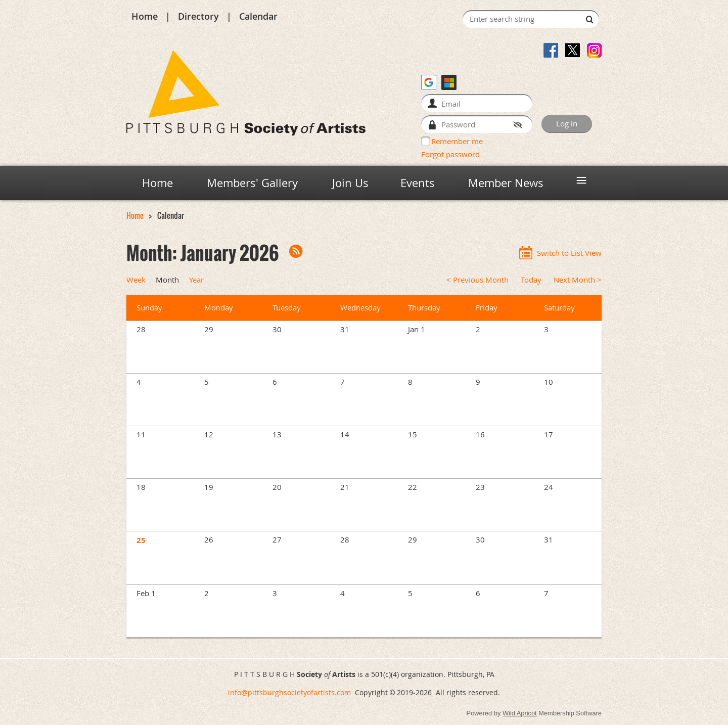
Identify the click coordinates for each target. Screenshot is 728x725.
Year (196, 280)
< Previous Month (477, 280)
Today (531, 280)
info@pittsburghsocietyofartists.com (289, 692)
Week (136, 280)
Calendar (258, 16)
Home (145, 16)
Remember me (457, 141)
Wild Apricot (520, 713)
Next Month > (578, 280)
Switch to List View (569, 253)
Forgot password (450, 154)
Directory (198, 16)
